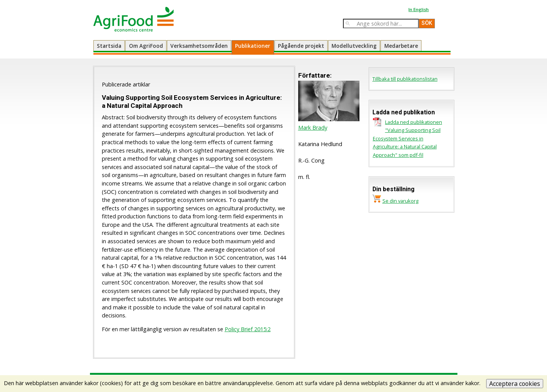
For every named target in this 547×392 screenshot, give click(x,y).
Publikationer (253, 46)
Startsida (109, 46)
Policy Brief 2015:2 (248, 329)
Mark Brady (313, 128)
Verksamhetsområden (199, 46)
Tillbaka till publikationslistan (405, 79)
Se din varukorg (400, 201)
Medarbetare (401, 46)
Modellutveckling (354, 46)
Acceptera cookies (515, 384)
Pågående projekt (301, 46)
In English (419, 9)
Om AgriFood (146, 46)
